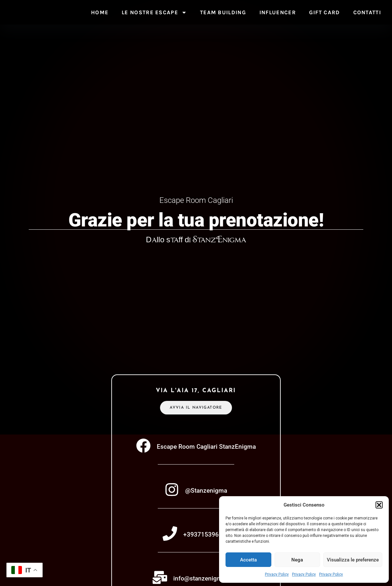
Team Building (223, 12)
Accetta (248, 560)
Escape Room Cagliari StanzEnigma (206, 447)
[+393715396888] (170, 534)
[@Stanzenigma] (172, 490)
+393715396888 (206, 535)
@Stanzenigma (206, 491)
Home (100, 12)
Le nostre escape (154, 12)
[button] (379, 501)
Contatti (367, 12)
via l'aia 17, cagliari (196, 391)
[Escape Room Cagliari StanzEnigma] (143, 446)
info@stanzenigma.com (206, 579)
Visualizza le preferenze (353, 560)
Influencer (278, 12)
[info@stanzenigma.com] (160, 578)
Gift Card (325, 12)
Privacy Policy (277, 574)
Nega (297, 560)
